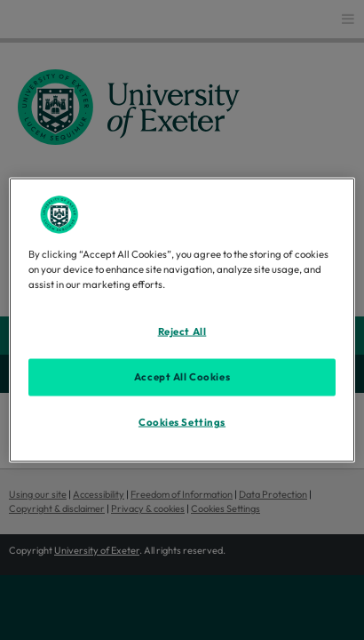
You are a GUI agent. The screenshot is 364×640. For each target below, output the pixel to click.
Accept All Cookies (182, 377)
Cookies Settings (182, 422)
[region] (182, 320)
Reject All (182, 332)
